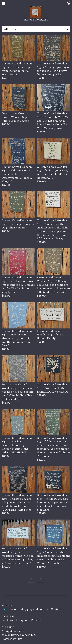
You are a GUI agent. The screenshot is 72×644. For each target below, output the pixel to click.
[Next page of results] (41, 579)
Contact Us (58, 609)
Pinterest (37, 620)
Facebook (8, 620)
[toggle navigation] (3, 4)
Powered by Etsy (12, 639)
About (15, 609)
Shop (5, 609)
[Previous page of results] (31, 579)
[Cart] (69, 4)
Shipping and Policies (35, 609)
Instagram (23, 620)
